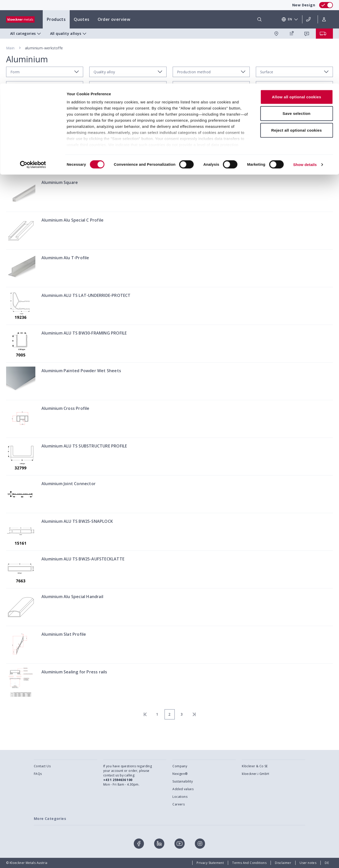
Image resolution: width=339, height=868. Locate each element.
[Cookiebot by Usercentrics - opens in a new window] (33, 81)
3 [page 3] (182, 714)
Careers (179, 804)
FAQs (38, 774)
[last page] (194, 714)
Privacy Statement (210, 863)
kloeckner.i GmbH (255, 774)
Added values (183, 789)
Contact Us (42, 766)
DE (327, 863)
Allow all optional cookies (297, 13)
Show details (305, 81)
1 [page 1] (157, 714)
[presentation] (170, 434)
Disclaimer (283, 863)
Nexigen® (180, 774)
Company (180, 766)
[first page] (145, 714)
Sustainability (183, 781)
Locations (180, 797)
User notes (308, 863)
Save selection (297, 30)
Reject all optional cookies (296, 47)
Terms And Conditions (249, 863)
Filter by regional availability (304, 118)
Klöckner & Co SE (255, 766)
